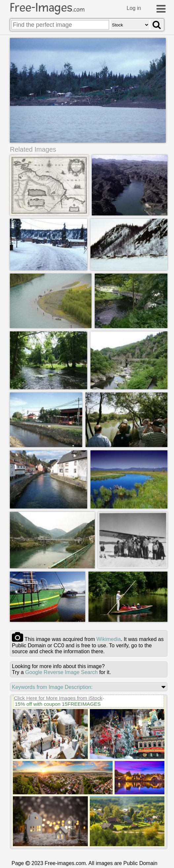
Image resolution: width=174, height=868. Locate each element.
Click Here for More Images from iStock (58, 699)
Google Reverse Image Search (61, 673)
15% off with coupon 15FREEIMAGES (58, 705)
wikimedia (109, 640)
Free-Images (47, 8)
